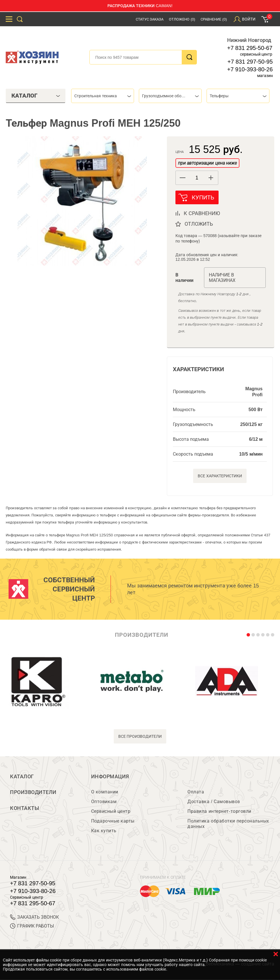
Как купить (104, 831)
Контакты (25, 809)
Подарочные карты (113, 821)
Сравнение (214, 19)
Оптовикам (104, 802)
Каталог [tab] (36, 96)
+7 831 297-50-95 (250, 62)
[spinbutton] (197, 178)
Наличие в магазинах (222, 278)
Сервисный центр (111, 812)
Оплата (196, 792)
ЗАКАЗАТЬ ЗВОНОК (34, 917)
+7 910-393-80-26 (250, 69)
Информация (110, 777)
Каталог (22, 777)
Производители (33, 793)
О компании (105, 792)
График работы (32, 926)
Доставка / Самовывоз (214, 802)
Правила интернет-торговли (219, 812)
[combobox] (103, 96)
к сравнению (202, 213)
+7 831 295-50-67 (250, 48)
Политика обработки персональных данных (228, 824)
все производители (140, 736)
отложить (199, 224)
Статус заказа (150, 19)
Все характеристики (220, 476)
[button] (211, 178)
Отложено (182, 19)
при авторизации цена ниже (207, 163)
